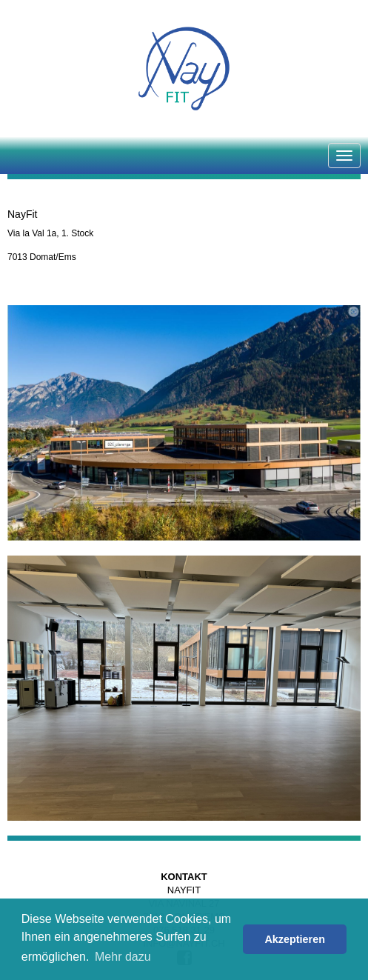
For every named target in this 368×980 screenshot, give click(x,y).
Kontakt (184, 877)
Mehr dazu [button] (123, 957)
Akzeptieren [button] (295, 939)
